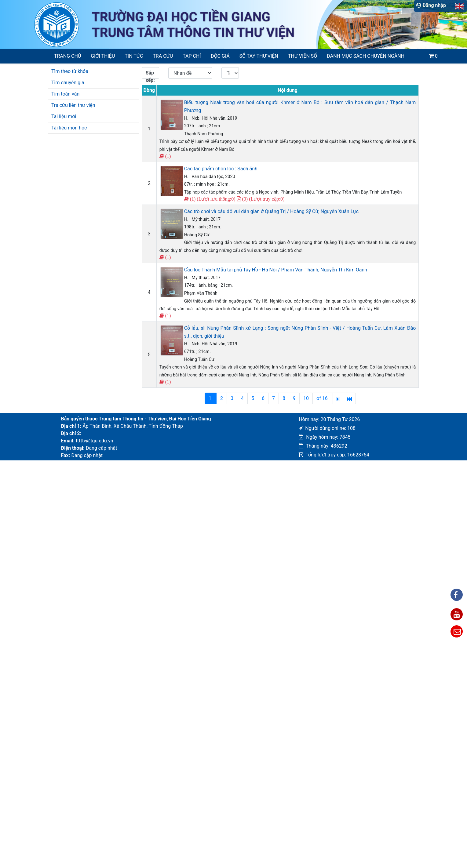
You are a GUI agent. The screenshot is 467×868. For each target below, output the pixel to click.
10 (306, 398)
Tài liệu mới (64, 116)
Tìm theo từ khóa (70, 71)
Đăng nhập (431, 5)
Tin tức (134, 56)
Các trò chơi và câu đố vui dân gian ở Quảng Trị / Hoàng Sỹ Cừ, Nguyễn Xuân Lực (272, 211)
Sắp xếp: (150, 74)
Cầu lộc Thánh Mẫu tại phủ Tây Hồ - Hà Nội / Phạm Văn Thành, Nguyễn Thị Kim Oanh (276, 270)
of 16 (323, 398)
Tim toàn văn (65, 94)
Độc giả (220, 56)
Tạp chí (192, 56)
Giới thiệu (103, 56)
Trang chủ (67, 56)
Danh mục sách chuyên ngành (366, 56)
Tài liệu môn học (69, 128)
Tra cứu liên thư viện (73, 105)
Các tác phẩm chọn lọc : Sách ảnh (221, 169)
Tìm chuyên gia (68, 83)
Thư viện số (303, 56)
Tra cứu (163, 56)
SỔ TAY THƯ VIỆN (259, 56)
